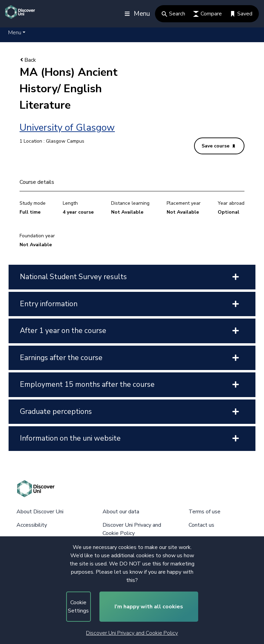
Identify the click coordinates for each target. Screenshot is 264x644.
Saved (241, 14)
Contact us (201, 525)
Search (173, 14)
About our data (121, 512)
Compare (207, 14)
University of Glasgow (67, 128)
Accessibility (32, 525)
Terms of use (205, 512)
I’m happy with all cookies (149, 607)
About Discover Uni (40, 512)
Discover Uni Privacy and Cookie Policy (132, 633)
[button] (17, 33)
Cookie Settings (78, 607)
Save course (218, 146)
